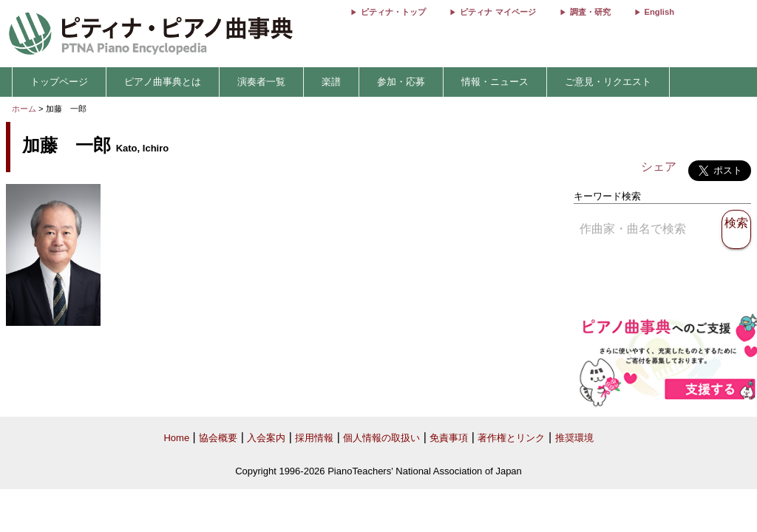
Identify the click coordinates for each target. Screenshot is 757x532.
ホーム (24, 109)
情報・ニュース (495, 82)
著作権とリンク (511, 438)
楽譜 (331, 82)
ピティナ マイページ (498, 12)
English (659, 12)
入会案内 (266, 438)
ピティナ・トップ (393, 12)
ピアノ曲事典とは (163, 82)
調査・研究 (590, 12)
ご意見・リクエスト (608, 82)
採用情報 (314, 438)
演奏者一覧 (261, 82)
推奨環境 (574, 438)
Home (176, 438)
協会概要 (218, 438)
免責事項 (449, 438)
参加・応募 (401, 82)
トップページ (59, 82)
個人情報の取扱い (381, 438)
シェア (659, 167)
